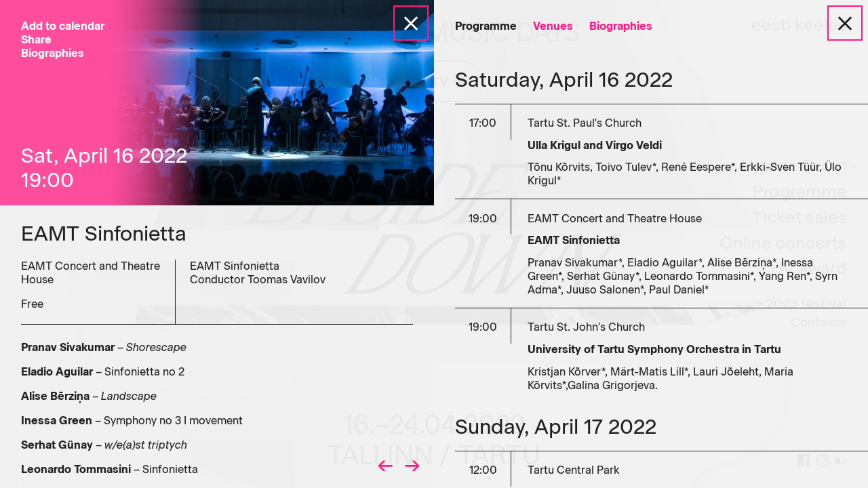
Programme (486, 26)
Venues (553, 26)
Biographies (621, 26)
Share (36, 40)
